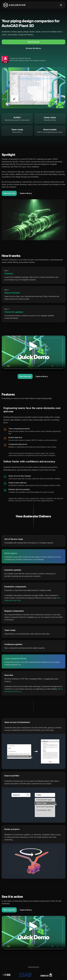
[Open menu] (61, 5)
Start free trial (33, 42)
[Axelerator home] (15, 5)
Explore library (26, 193)
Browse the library (33, 48)
